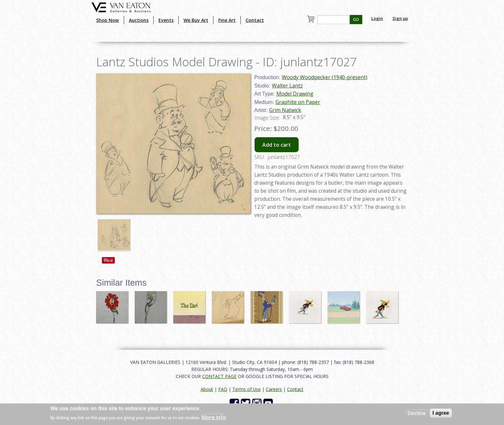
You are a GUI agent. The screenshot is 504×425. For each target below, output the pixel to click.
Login (377, 18)
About (207, 389)
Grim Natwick (285, 110)
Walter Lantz (287, 86)
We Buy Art (196, 20)
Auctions (139, 20)
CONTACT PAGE (219, 376)
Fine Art (227, 20)
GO (356, 19)
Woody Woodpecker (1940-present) (325, 77)
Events (166, 20)
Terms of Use (247, 389)
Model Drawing (295, 94)
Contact (255, 20)
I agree (441, 413)
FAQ (223, 389)
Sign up (400, 18)
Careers (274, 389)
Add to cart (277, 145)
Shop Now (108, 20)
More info (214, 417)
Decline (417, 413)
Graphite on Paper (298, 102)
